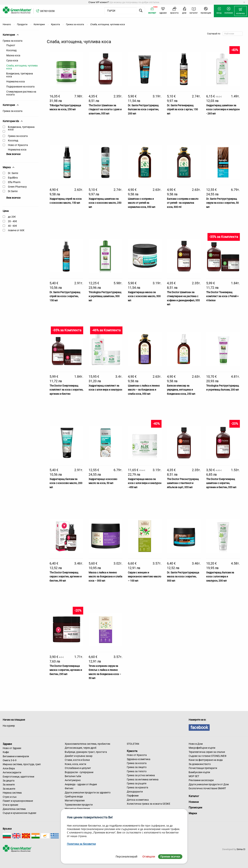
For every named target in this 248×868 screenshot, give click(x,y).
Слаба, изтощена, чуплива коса (22, 67)
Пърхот (11, 45)
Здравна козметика (139, 759)
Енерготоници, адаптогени (18, 777)
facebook (199, 727)
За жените (9, 785)
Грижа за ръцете (137, 783)
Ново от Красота (18, 145)
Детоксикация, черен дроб (81, 748)
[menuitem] (240, 11)
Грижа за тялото (137, 771)
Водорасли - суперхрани (79, 772)
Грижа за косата (13, 41)
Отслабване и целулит (78, 768)
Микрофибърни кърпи (202, 748)
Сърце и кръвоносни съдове (19, 813)
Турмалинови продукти (79, 805)
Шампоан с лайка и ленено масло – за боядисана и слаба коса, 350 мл (144, 390)
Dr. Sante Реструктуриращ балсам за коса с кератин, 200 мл (143, 109)
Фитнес (69, 788)
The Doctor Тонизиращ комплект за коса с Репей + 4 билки (222, 296)
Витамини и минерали (16, 756)
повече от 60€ (16, 230)
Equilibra (13, 178)
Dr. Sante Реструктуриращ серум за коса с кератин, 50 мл (222, 203)
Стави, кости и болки (77, 760)
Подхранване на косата (20, 87)
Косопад (11, 50)
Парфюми (133, 796)
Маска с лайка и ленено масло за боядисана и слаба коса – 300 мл (105, 577)
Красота (132, 751)
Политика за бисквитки (81, 844)
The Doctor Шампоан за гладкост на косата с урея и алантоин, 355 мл (105, 109)
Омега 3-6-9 (10, 760)
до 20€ (12, 217)
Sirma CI (241, 849)
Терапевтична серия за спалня (207, 752)
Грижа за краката (137, 787)
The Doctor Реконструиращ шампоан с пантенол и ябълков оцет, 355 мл (183, 483)
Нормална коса (16, 81)
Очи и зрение (10, 805)
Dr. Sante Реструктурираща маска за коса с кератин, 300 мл (183, 577)
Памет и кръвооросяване (18, 801)
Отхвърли (149, 857)
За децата (9, 781)
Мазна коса (13, 55)
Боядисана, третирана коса (20, 75)
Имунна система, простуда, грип (22, 764)
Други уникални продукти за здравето (88, 792)
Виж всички (13, 154)
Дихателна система (14, 809)
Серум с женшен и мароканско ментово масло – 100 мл (145, 577)
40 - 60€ (12, 226)
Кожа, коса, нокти (75, 764)
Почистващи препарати (203, 768)
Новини (194, 802)
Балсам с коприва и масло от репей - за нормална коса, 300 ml (183, 203)
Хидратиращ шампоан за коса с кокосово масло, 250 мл (105, 203)
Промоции (195, 808)
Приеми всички (170, 857)
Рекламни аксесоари (201, 780)
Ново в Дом (196, 744)
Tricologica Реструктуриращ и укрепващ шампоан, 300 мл (105, 296)
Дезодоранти (135, 792)
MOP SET (194, 776)
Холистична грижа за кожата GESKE (149, 804)
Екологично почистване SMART (207, 788)
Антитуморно (73, 780)
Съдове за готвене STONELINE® (208, 756)
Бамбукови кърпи (199, 772)
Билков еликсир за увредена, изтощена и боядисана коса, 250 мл (181, 390)
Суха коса (12, 60)
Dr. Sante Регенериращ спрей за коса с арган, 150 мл (182, 109)
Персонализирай (126, 857)
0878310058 (47, 11)
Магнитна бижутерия (77, 809)
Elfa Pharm (14, 182)
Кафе (6, 752)
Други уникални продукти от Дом (209, 784)
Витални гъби (73, 776)
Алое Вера (9, 768)
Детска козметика (138, 800)
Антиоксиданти (12, 772)
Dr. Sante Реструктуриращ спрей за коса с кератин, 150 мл (65, 296)
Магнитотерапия (75, 800)
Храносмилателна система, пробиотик (88, 744)
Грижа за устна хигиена (141, 775)
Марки (193, 813)
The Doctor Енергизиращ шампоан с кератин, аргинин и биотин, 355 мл (221, 483)
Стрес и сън (10, 797)
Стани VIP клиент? (99, 2)
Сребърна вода (74, 796)
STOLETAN (133, 744)
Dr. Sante (13, 173)
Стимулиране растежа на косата (21, 93)
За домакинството (200, 764)
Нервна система (12, 793)
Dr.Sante (13, 191)
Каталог (194, 796)
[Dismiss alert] (244, 2)
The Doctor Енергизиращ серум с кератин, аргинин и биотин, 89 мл (66, 577)
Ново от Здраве (12, 748)
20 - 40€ (12, 221)
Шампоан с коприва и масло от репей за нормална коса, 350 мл (142, 203)
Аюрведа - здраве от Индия (81, 784)
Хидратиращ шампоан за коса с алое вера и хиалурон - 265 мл (223, 109)
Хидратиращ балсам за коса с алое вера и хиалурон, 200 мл (220, 577)
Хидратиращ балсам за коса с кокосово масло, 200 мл (66, 483)
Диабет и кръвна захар (79, 756)
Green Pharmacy (17, 187)
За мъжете (9, 789)
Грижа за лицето (137, 767)
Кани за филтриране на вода (206, 760)
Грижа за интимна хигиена (143, 779)
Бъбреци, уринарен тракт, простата (86, 752)
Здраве (7, 744)
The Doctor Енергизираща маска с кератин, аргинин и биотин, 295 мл (66, 670)
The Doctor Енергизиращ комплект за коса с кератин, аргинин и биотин (66, 390)
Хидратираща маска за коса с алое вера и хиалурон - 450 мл (145, 483)
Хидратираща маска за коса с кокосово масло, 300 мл (144, 296)
